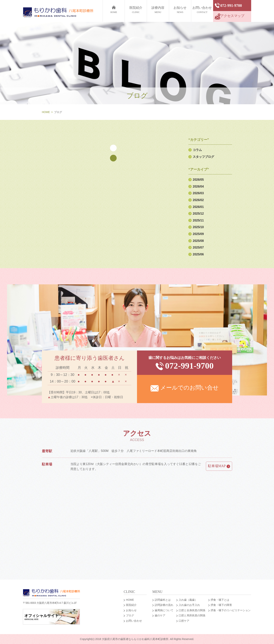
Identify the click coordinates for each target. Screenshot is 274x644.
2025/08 (198, 241)
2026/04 (198, 186)
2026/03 (198, 193)
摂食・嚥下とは (220, 600)
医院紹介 (136, 10)
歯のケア (160, 615)
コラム (197, 150)
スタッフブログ (203, 157)
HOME (46, 112)
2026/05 (198, 180)
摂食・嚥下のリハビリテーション (231, 610)
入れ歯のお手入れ (189, 605)
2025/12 (198, 214)
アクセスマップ (229, 16)
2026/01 (198, 207)
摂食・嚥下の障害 (221, 605)
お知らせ (180, 10)
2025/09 (198, 234)
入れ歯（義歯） (188, 600)
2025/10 (198, 227)
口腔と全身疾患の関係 (192, 610)
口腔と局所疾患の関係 (192, 615)
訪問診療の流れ (164, 605)
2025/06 (198, 254)
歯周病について (164, 610)
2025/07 (198, 247)
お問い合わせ (202, 10)
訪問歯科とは (163, 600)
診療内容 (158, 10)
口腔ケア (184, 621)
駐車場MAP (219, 466)
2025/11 (198, 220)
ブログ (130, 615)
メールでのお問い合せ (185, 388)
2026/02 (198, 200)
